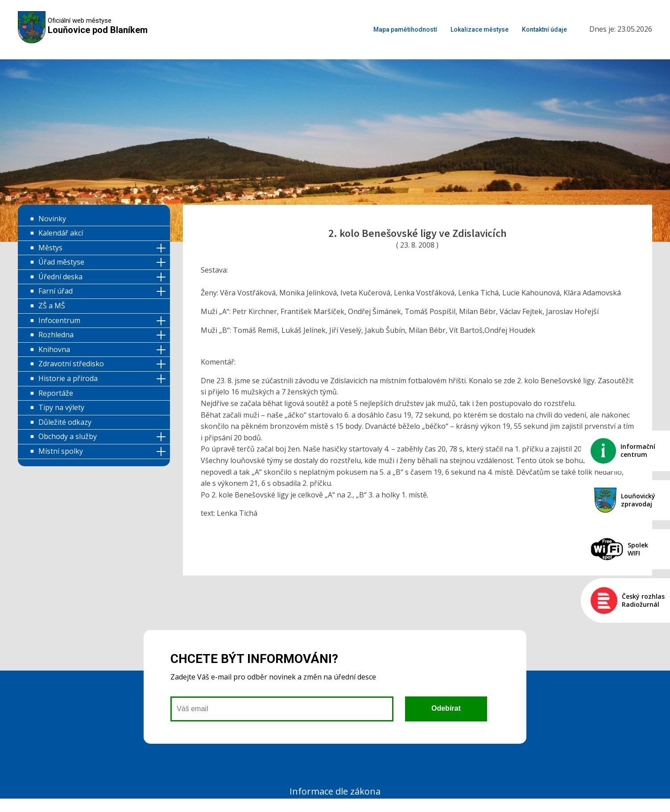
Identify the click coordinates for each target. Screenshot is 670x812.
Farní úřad (56, 291)
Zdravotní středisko (71, 364)
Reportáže (56, 393)
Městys (50, 248)
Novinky (52, 219)
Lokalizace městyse (480, 29)
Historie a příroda (68, 378)
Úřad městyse (61, 262)
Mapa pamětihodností (405, 29)
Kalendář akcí (61, 233)
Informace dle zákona (335, 791)
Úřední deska (60, 277)
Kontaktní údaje (544, 29)
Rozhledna (56, 335)
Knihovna (54, 349)
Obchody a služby (68, 436)
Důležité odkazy (65, 422)
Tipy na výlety (61, 407)
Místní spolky (61, 451)
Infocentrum (59, 320)
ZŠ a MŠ (52, 306)
